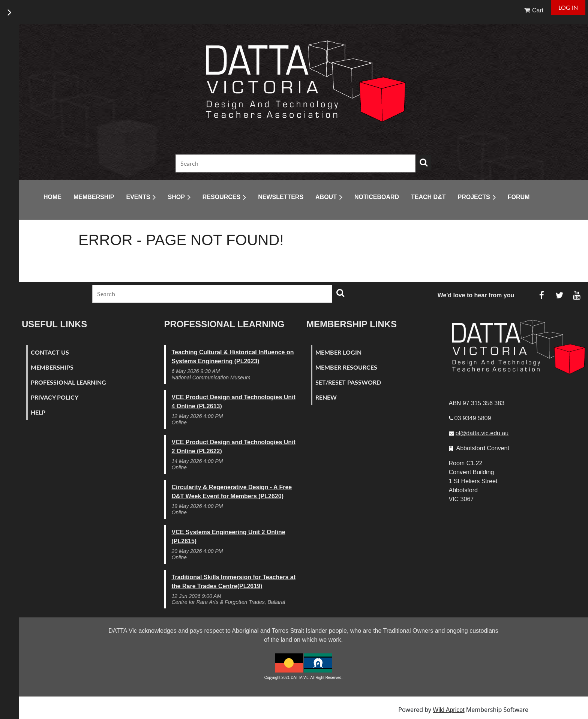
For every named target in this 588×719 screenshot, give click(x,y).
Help (38, 412)
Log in (568, 7)
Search (424, 162)
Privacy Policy (55, 397)
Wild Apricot (448, 710)
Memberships (52, 367)
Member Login (338, 352)
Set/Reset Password (348, 382)
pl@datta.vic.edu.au (482, 433)
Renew (326, 397)
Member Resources (346, 367)
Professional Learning (68, 382)
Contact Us (50, 352)
